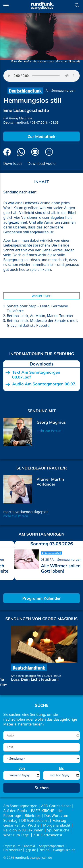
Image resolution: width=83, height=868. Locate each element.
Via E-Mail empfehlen (35, 152)
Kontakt (30, 846)
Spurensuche (58, 830)
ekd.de (44, 850)
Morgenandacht (57, 825)
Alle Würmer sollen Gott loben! (61, 568)
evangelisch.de (64, 850)
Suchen (77, 5)
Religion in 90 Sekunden (23, 830)
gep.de (31, 850)
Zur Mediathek (41, 136)
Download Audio (42, 164)
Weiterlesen (42, 296)
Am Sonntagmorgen (61, 91)
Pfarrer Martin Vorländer (50, 482)
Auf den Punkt (15, 811)
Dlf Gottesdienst (35, 821)
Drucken (49, 152)
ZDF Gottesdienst (48, 835)
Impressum (12, 846)
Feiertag (59, 821)
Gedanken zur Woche (21, 825)
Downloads (13, 164)
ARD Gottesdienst (56, 806)
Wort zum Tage (16, 835)
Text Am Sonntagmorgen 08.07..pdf (36, 375)
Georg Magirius (21, 118)
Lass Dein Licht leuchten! (35, 679)
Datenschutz (13, 850)
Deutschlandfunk (16, 123)
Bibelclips (33, 816)
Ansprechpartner (51, 846)
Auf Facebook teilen (7, 152)
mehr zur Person (49, 431)
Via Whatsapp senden (21, 152)
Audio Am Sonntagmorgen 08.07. (44, 384)
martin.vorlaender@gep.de (26, 512)
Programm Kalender (41, 598)
